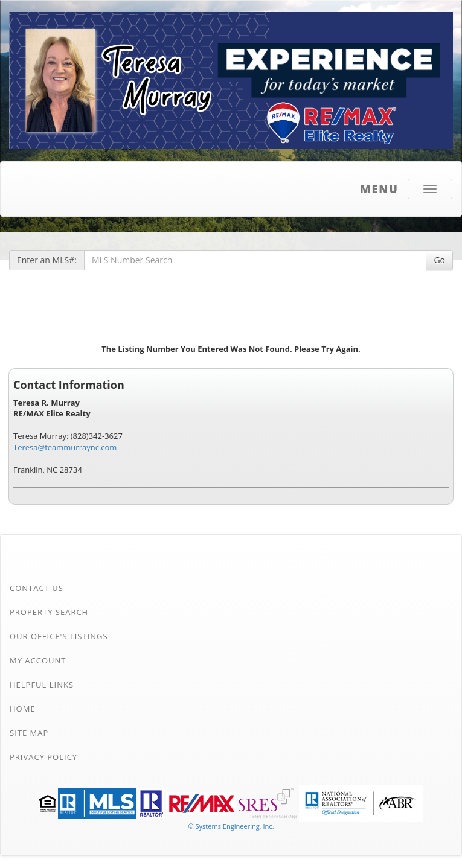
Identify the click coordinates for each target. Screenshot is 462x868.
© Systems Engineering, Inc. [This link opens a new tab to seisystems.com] (231, 826)
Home (23, 709)
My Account (38, 660)
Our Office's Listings (59, 636)
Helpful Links (42, 685)
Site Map (29, 733)
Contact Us (37, 588)
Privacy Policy (43, 757)
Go (439, 260)
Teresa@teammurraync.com (65, 447)
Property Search (49, 612)
